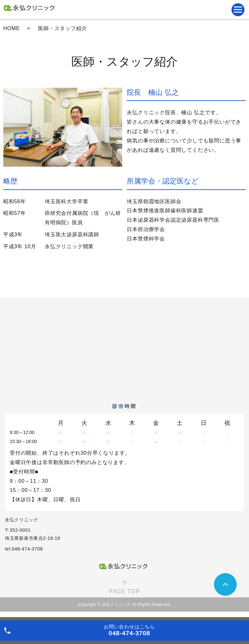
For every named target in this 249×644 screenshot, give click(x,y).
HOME (12, 28)
